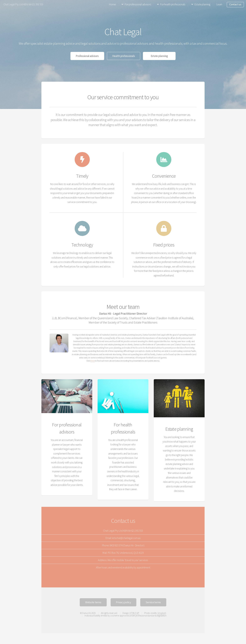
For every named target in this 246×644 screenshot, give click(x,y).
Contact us (235, 4)
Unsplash (162, 613)
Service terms (153, 602)
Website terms (93, 602)
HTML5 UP (134, 613)
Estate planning (202, 4)
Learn (219, 4)
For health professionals (173, 4)
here (93, 361)
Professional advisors (87, 56)
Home (112, 4)
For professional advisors (138, 4)
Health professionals (124, 56)
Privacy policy (123, 602)
